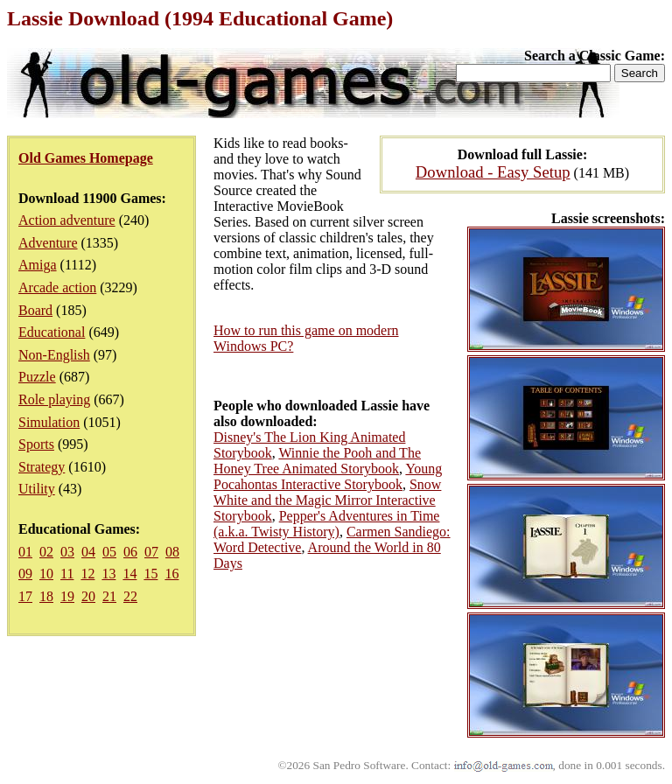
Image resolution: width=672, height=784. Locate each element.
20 (88, 596)
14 (129, 574)
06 (130, 552)
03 (67, 552)
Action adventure (67, 220)
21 (109, 596)
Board (35, 310)
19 (67, 596)
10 (46, 574)
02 (46, 552)
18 (46, 596)
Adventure (48, 243)
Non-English (54, 355)
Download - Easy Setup (493, 172)
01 (25, 552)
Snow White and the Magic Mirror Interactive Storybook (327, 500)
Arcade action (57, 287)
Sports (36, 444)
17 (25, 596)
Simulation (49, 422)
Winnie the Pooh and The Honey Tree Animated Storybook (317, 461)
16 (171, 574)
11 (67, 574)
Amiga (38, 265)
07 (151, 552)
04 (88, 552)
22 (130, 596)
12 (87, 574)
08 (172, 552)
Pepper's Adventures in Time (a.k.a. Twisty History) (326, 524)
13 (108, 574)
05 (109, 552)
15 (150, 574)
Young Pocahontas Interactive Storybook (328, 476)
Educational (52, 332)
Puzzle (37, 377)
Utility (37, 489)
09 (25, 574)
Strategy (42, 467)
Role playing (54, 399)
